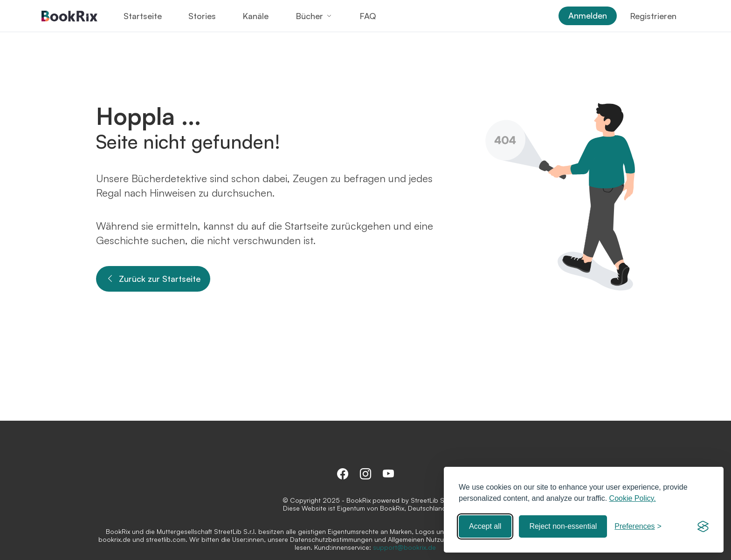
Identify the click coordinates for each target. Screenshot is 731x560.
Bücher (309, 16)
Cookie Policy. (633, 498)
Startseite (143, 16)
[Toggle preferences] (638, 526)
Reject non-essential (563, 526)
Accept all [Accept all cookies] (485, 526)
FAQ (368, 16)
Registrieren (653, 16)
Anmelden (588, 15)
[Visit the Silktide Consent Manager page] (703, 526)
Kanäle (255, 16)
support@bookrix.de (404, 547)
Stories (202, 16)
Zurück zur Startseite (153, 279)
